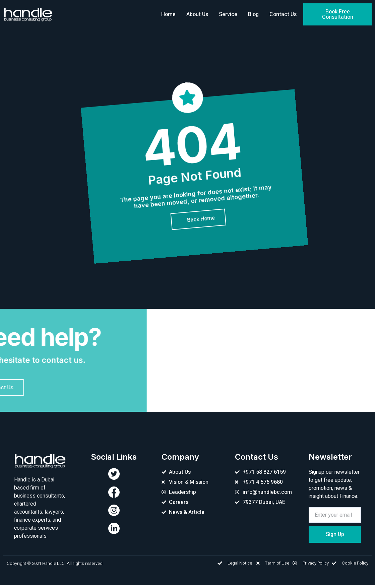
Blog (253, 14)
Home (168, 14)
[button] (337, 14)
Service (228, 14)
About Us (197, 14)
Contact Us (283, 14)
